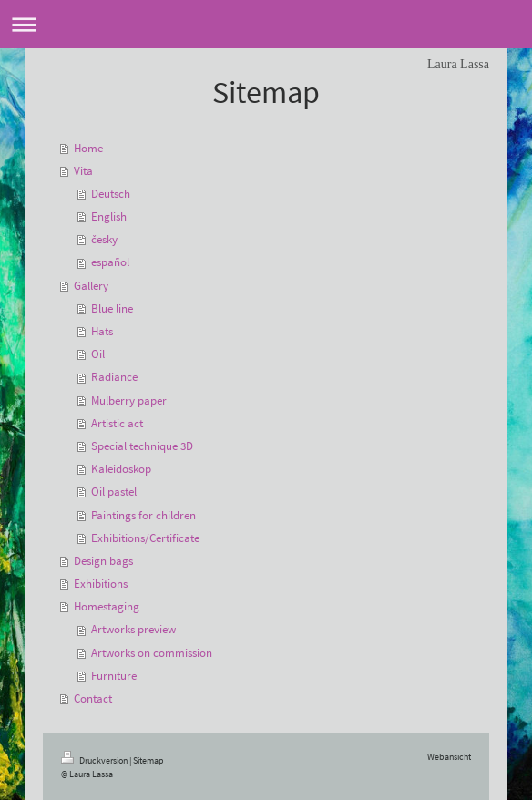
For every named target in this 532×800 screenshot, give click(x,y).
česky (104, 239)
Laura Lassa (458, 64)
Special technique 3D (142, 446)
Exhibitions (101, 584)
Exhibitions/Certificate (145, 538)
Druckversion (95, 760)
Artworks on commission (152, 653)
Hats (102, 331)
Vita (83, 171)
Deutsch (111, 194)
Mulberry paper (129, 400)
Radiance (114, 377)
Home (88, 148)
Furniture (114, 676)
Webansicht (449, 757)
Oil (98, 354)
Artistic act (117, 423)
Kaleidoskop (121, 469)
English (109, 216)
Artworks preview (133, 629)
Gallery (91, 286)
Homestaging (107, 606)
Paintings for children (143, 515)
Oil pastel (114, 492)
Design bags (103, 561)
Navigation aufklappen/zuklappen (266, 24)
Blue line (112, 308)
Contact (93, 698)
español (110, 262)
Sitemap (148, 760)
